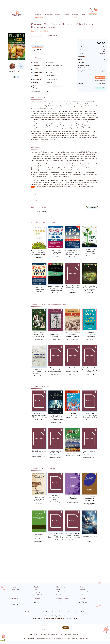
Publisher (35, 66)
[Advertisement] (17, 117)
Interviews (58, 15)
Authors (67, 15)
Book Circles (37, 591)
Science (34, 31)
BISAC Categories (35, 87)
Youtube (76, 612)
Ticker (69, 619)
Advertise (67, 612)
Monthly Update (83, 603)
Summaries (49, 15)
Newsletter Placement (85, 593)
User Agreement (48, 612)
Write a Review (92, 208)
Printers (59, 593)
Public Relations (61, 595)
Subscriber (59, 612)
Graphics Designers (62, 591)
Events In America (48, 619)
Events (83, 15)
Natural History (44, 31)
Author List (15, 605)
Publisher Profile (16, 601)
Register (66, 628)
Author (35, 62)
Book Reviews (38, 593)
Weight (34, 83)
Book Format (36, 72)
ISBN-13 (35, 76)
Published (35, 69)
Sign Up (93, 15)
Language (35, 91)
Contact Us (37, 612)
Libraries (36, 601)
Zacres (75, 619)
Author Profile (15, 589)
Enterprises (37, 603)
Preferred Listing (83, 591)
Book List (14, 591)
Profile (36, 589)
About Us (28, 612)
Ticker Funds (60, 619)
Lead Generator (83, 595)
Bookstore (75, 15)
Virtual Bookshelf (39, 595)
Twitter (83, 612)
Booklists (38, 15)
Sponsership (82, 589)
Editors (58, 589)
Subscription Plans (61, 601)
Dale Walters (12, 71)
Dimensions (36, 79)
